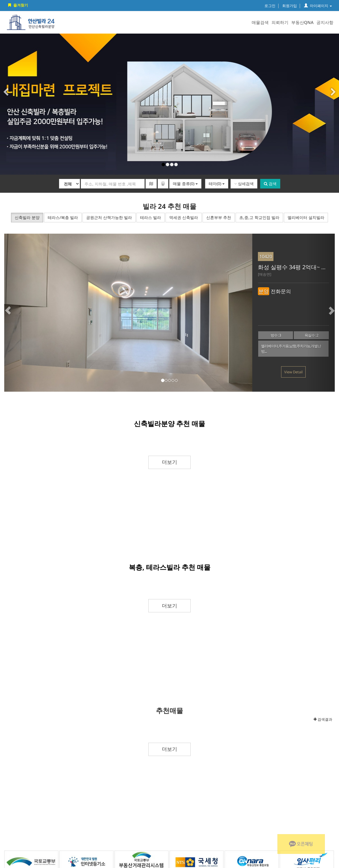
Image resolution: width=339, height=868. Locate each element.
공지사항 (325, 22)
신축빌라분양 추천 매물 (169, 423)
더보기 (169, 462)
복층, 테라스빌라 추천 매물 (170, 567)
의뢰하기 (280, 22)
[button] (18, 313)
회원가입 (290, 6)
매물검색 (260, 22)
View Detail (293, 372)
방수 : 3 (276, 335)
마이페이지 (318, 6)
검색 (270, 184)
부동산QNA (302, 22)
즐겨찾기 (18, 5)
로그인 (270, 6)
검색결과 (323, 719)
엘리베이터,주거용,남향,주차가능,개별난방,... (291, 349)
